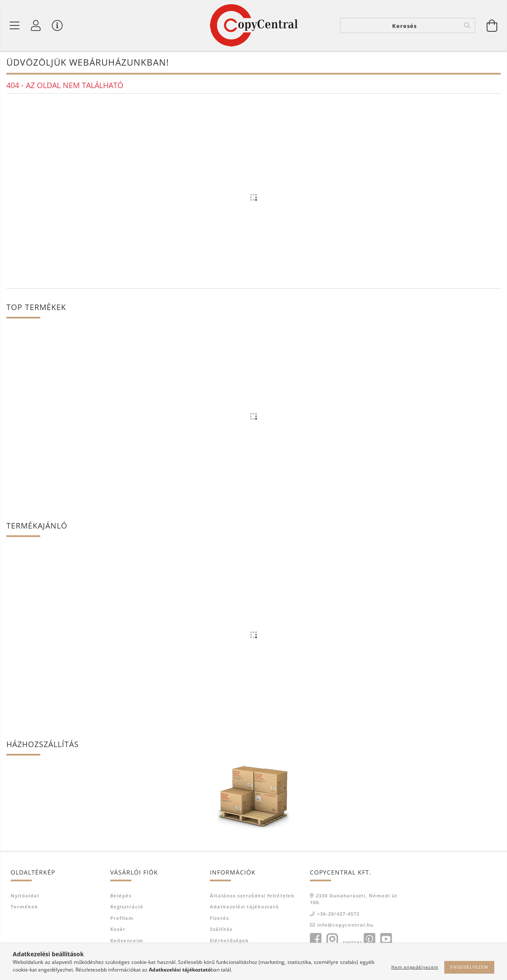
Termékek (24, 907)
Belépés (121, 896)
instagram (332, 939)
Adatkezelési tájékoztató (244, 907)
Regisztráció (127, 907)
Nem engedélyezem (415, 967)
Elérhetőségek (229, 940)
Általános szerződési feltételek (252, 896)
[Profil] (36, 25)
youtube (386, 939)
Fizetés (219, 918)
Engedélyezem (469, 967)
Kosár (118, 929)
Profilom (122, 918)
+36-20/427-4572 (338, 914)
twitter (353, 942)
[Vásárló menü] (57, 25)
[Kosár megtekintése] (492, 25)
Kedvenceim (127, 940)
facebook (315, 939)
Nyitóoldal (25, 896)
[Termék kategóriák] (15, 25)
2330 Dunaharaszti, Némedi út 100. (354, 899)
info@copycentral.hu (345, 925)
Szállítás (221, 929)
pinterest (369, 939)
